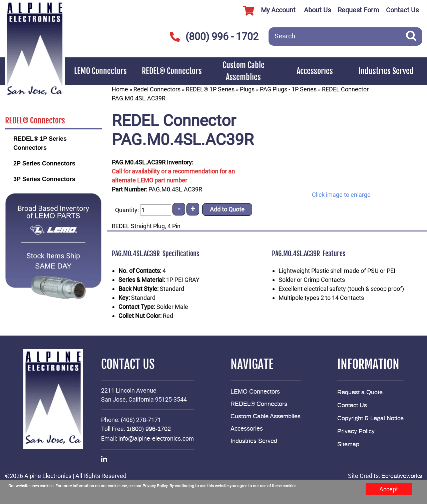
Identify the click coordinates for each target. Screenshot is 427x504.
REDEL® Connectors (172, 71)
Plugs (247, 89)
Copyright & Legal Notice (370, 419)
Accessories (315, 71)
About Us (317, 10)
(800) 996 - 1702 (214, 37)
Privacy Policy (356, 432)
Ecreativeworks (402, 476)
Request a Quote (360, 393)
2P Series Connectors (44, 163)
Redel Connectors (157, 89)
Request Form (358, 10)
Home (120, 89)
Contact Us (402, 10)
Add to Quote (227, 209)
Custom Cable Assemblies (244, 71)
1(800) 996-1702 (149, 429)
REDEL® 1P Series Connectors (40, 143)
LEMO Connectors (100, 71)
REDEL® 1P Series (210, 89)
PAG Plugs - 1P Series (288, 89)
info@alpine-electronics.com (156, 439)
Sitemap (348, 445)
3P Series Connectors (44, 179)
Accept (389, 489)
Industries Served (386, 71)
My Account (267, 11)
